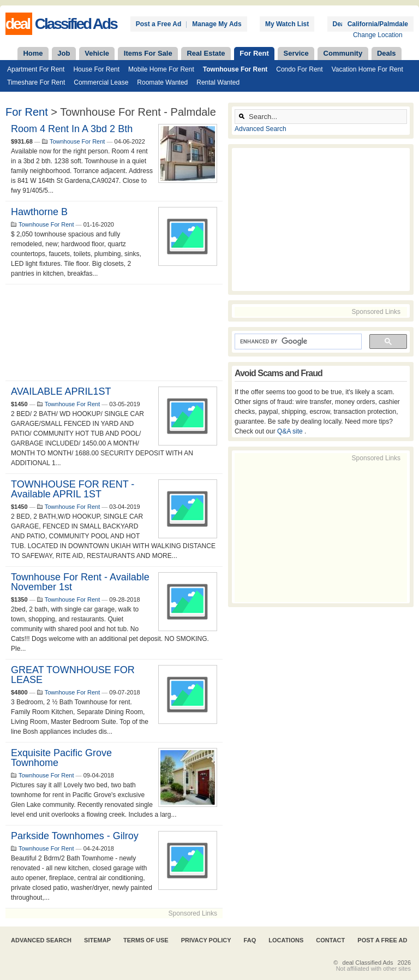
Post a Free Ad (159, 24)
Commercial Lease (101, 82)
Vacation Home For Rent (367, 69)
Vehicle (97, 53)
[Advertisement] (114, 332)
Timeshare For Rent (36, 82)
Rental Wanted (218, 82)
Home (33, 53)
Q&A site (291, 431)
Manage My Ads (217, 24)
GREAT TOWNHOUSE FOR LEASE (73, 675)
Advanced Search (261, 129)
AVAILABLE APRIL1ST (61, 391)
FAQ (250, 940)
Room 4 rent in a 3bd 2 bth (72, 129)
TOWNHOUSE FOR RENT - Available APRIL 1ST (73, 489)
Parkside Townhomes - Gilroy (75, 836)
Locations (286, 940)
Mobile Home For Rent (161, 69)
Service (296, 53)
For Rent (254, 53)
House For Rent (96, 69)
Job (64, 53)
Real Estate (206, 53)
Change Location (378, 35)
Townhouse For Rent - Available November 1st (80, 582)
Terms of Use (146, 940)
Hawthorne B (39, 212)
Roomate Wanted (162, 82)
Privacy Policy (206, 940)
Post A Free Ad (382, 940)
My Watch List (287, 24)
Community (343, 53)
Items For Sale (148, 53)
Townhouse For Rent (235, 69)
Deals (387, 53)
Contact (330, 940)
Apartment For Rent (36, 69)
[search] (297, 342)
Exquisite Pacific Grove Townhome (61, 758)
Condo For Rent (299, 69)
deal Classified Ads (368, 963)
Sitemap (97, 940)
